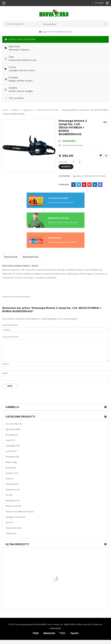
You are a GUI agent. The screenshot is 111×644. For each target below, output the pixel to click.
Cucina (23, 593)
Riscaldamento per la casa (38, 573)
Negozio (15, 110)
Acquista (68, 168)
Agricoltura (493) (13, 432)
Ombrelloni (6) (12, 487)
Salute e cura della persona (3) (20, 514)
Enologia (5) (11, 470)
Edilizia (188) (11, 465)
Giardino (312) (12, 476)
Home (5, 110)
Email (5, 376)
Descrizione (11, 260)
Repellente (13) (12, 503)
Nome (6, 367)
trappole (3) (11, 536)
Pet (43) (9, 498)
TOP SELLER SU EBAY (58, 201)
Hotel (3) (9, 481)
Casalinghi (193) (13, 449)
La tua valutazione (10, 328)
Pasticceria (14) (12, 492)
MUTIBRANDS (54, 241)
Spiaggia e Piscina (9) (15, 520)
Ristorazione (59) (13, 509)
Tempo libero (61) (13, 531)
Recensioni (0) (30, 260)
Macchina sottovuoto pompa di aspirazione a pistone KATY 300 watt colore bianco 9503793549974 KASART (58, 598)
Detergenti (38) (12, 460)
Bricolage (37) (12, 438)
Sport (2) (9, 525)
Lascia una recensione (73, 145)
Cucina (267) (11, 454)
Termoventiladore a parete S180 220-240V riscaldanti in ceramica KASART (54, 577)
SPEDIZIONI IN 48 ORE (58, 221)
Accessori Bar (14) (14, 427)
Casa (22, 573)
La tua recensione (11, 340)
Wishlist (101, 155)
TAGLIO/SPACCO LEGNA (48, 110)
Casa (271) (10, 443)
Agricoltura (28, 110)
